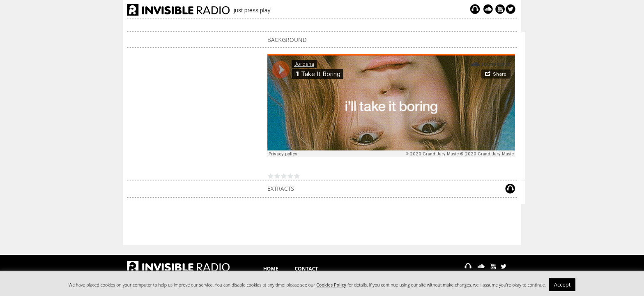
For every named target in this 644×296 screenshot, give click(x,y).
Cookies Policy (331, 285)
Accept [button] (562, 284)
